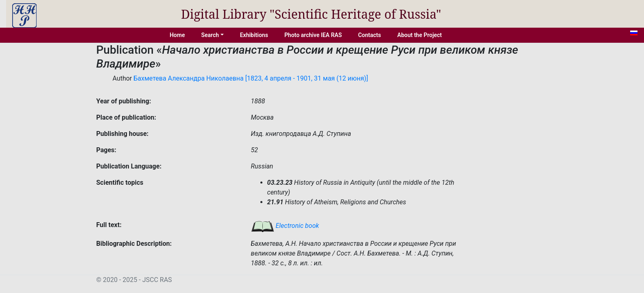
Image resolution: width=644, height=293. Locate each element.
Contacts (369, 35)
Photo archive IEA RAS (313, 35)
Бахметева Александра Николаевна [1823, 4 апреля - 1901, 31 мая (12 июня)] (251, 78)
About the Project (420, 35)
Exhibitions (254, 35)
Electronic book (285, 226)
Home (177, 35)
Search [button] (210, 35)
